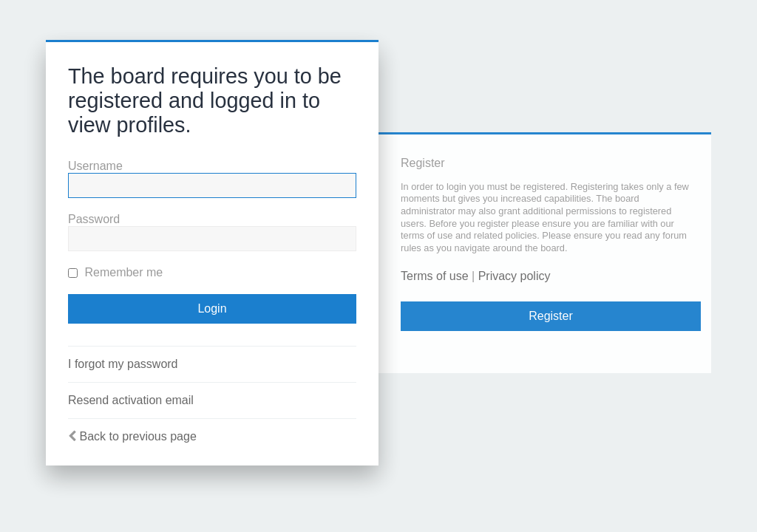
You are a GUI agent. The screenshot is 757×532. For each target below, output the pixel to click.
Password (94, 219)
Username (95, 166)
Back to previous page (138, 436)
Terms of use (435, 276)
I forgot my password (123, 364)
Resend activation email (131, 400)
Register (551, 316)
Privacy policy (515, 276)
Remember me (115, 272)
